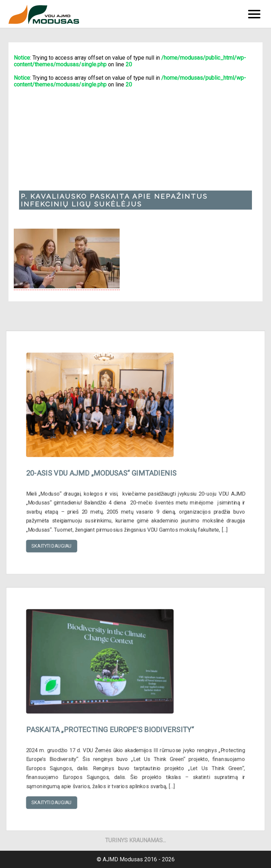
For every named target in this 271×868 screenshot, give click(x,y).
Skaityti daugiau (57, 540)
